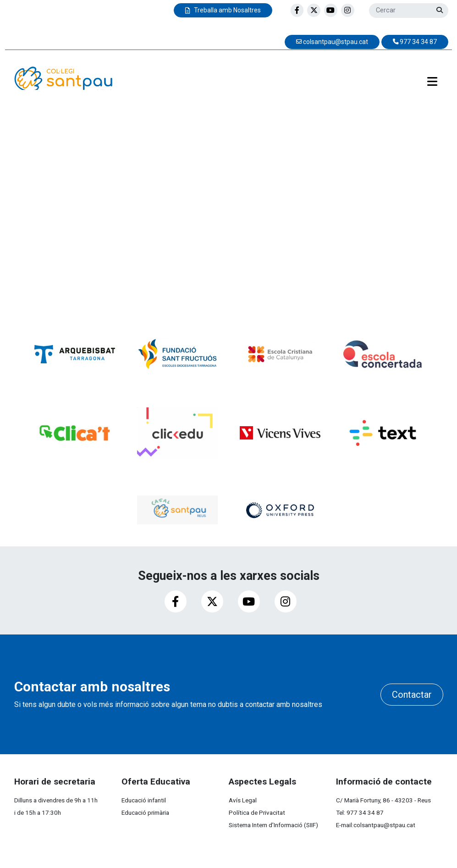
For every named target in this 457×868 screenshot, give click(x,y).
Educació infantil (144, 800)
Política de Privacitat (257, 812)
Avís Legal (243, 800)
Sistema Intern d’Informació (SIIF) (273, 825)
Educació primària (145, 812)
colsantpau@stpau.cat (384, 825)
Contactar (412, 695)
